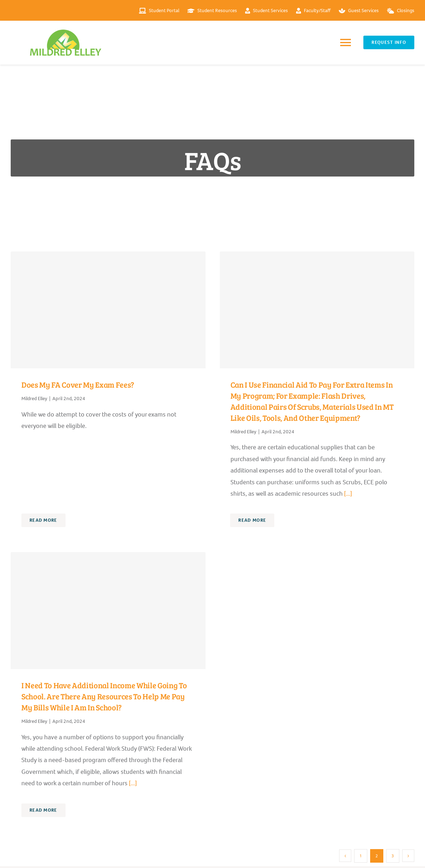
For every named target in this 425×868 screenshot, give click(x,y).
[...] (347, 494)
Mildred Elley (34, 399)
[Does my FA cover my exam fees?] (108, 310)
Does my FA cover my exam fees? (78, 384)
